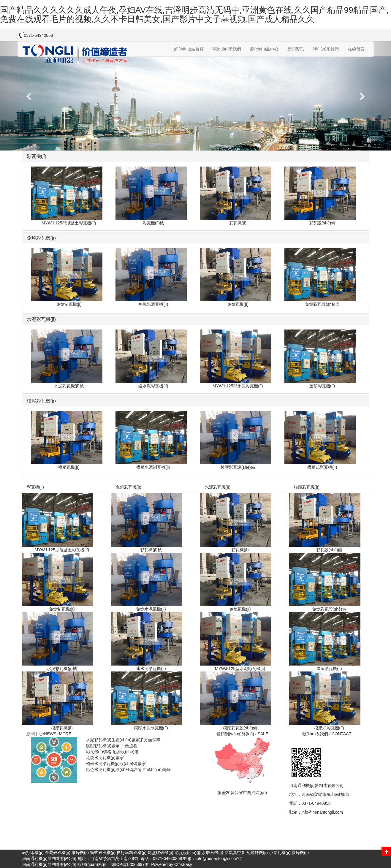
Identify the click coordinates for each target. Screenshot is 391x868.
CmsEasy (183, 864)
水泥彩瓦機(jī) (218, 487)
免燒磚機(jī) (257, 853)
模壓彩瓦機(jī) (307, 487)
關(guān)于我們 (227, 49)
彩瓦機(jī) (35, 487)
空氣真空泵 (235, 853)
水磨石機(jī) (212, 853)
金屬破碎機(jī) (58, 853)
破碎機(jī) (80, 853)
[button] (29, 96)
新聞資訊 (296, 49)
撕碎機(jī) (300, 853)
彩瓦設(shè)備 (188, 853)
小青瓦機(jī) (280, 853)
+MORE (64, 734)
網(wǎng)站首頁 (189, 49)
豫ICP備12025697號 (129, 864)
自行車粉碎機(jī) (132, 853)
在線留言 (356, 49)
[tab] (196, 156)
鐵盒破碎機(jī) (160, 853)
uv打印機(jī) (33, 853)
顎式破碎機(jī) (103, 853)
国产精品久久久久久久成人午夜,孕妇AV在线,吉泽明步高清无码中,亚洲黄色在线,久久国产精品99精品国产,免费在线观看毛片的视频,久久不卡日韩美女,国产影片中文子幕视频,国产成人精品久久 (194, 15)
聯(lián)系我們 (326, 49)
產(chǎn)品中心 (264, 49)
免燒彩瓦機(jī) (129, 487)
